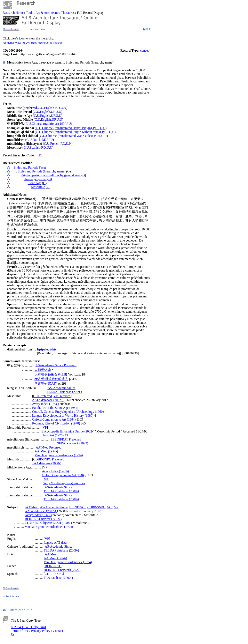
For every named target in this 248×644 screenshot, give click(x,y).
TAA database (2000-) (47, 463)
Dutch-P (38, 140)
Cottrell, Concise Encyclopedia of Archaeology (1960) (68, 412)
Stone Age (34, 183)
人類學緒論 (43, 370)
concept (145, 50)
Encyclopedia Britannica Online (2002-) (68, 431)
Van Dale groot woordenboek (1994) (59, 455)
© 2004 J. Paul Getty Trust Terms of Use (28, 629)
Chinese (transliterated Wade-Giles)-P (71, 136)
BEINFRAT (78, 507)
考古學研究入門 (46, 383)
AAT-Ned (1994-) (46, 451)
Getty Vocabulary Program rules (64, 483)
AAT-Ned (32, 507)
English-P (50, 108)
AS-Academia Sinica (62, 388)
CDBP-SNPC (96, 507)
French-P (56, 144)
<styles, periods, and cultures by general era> (51, 175)
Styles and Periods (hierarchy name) (42, 171)
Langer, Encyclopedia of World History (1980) (63, 416)
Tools (30, 13)
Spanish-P (36, 147)
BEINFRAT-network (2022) (70, 443)
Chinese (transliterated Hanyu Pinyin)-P (68, 128)
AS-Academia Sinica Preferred (56, 365)
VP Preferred (62, 396)
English (45, 112)
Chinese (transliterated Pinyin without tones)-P (73, 132)
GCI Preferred (43, 396)
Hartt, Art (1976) (53, 435)
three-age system (35, 179)
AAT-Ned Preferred (49, 447)
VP (45, 427)
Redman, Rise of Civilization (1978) (56, 423)
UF (53, 112)
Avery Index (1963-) (45, 404)
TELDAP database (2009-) (64, 392)
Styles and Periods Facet (30, 167)
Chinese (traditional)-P (47, 124)
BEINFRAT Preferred (67, 439)
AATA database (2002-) (48, 400)
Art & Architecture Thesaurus (55, 13)
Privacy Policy (41, 631)
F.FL (40, 155)
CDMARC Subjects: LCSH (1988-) (48, 523)
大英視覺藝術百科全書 (51, 374)
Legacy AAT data (55, 543)
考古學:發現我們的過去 (51, 379)
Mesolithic (38, 187)
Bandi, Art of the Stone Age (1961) (55, 408)
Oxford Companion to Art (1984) (54, 419)
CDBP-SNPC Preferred (49, 459)
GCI (110, 507)
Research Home (14, 13)
